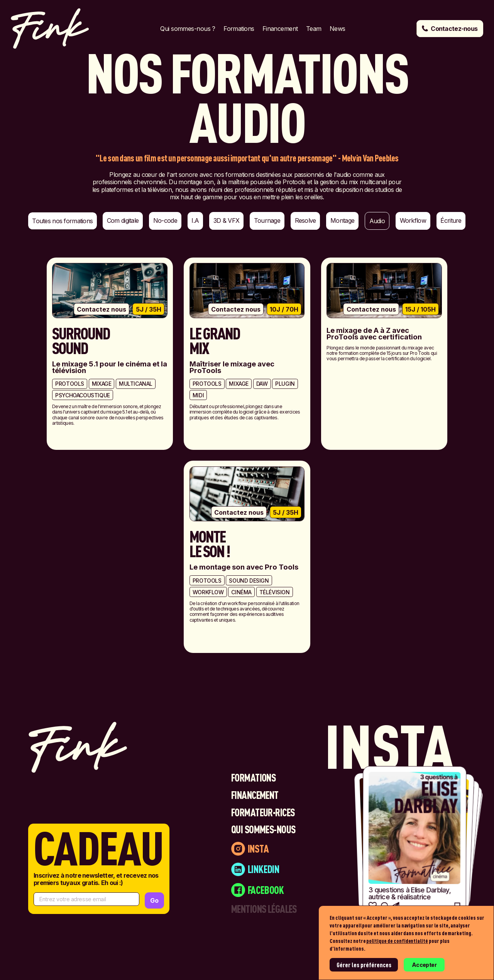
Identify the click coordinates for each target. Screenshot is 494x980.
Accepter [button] (424, 965)
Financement (280, 29)
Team (314, 29)
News (338, 29)
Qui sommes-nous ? (188, 29)
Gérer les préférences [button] (364, 965)
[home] (50, 28)
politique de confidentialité (397, 941)
